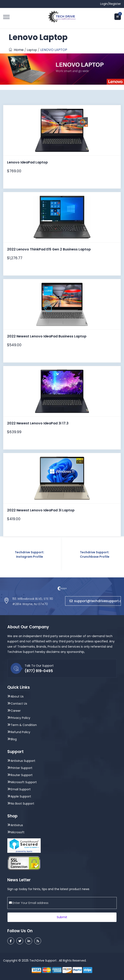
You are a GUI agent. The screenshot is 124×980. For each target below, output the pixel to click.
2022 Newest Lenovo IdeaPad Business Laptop (47, 336)
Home (16, 50)
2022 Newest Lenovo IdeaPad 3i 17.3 (38, 423)
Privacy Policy (20, 718)
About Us (17, 696)
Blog (14, 739)
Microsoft (18, 832)
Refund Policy (20, 732)
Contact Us (19, 704)
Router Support (22, 775)
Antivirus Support (23, 761)
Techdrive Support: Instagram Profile (30, 554)
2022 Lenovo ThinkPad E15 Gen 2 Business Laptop (49, 249)
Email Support (21, 789)
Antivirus (17, 825)
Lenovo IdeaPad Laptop (27, 162)
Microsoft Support (24, 782)
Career (16, 711)
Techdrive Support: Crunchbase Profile (95, 554)
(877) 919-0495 (39, 671)
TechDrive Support (43, 961)
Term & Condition (24, 725)
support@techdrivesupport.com (95, 601)
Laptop (32, 50)
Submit (62, 917)
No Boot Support (22, 804)
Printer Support (22, 768)
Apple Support (21, 796)
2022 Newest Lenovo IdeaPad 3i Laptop (41, 510)
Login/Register (111, 4)
